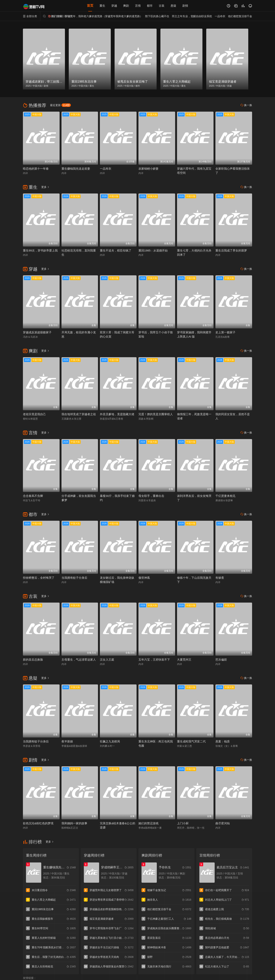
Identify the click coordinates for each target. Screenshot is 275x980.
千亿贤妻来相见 (225, 496)
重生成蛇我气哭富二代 (191, 741)
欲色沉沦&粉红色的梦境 (38, 823)
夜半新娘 (67, 741)
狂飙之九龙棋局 (110, 741)
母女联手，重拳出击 (151, 496)
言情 (138, 6)
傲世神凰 (144, 578)
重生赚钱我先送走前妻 (76, 169)
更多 (45, 187)
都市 (150, 6)
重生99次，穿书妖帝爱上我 (40, 250)
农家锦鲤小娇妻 (148, 169)
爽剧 (126, 6)
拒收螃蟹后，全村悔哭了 (39, 578)
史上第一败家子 (225, 332)
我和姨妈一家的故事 (74, 823)
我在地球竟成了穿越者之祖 (79, 414)
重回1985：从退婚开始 (153, 250)
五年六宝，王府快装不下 (154, 660)
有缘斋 (220, 578)
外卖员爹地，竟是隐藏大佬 (117, 414)
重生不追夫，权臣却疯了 (116, 250)
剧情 (185, 6)
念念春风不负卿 (33, 496)
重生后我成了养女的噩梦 (231, 250)
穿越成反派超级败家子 (37, 332)
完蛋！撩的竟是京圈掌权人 (156, 414)
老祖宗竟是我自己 (34, 414)
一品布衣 (106, 169)
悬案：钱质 (223, 741)
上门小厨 (183, 823)
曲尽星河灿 (223, 823)
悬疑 (173, 6)
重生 (102, 6)
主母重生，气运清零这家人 (79, 660)
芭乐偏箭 (221, 660)
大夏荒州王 (184, 660)
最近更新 (60, 105)
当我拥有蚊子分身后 (74, 578)
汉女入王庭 (107, 660)
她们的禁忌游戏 (148, 823)
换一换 (246, 105)
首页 (90, 6)
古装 (162, 6)
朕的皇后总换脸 (33, 660)
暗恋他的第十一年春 (36, 169)
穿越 (114, 6)
